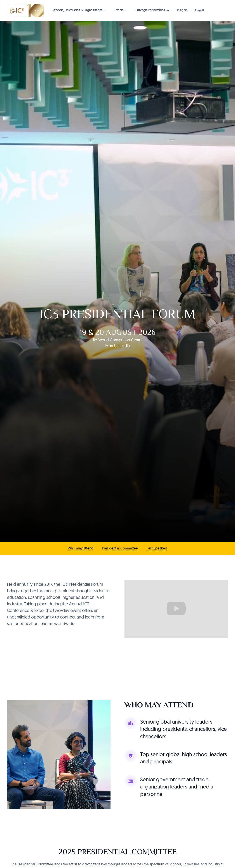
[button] (80, 10)
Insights (182, 10)
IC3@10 (199, 10)
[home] (25, 11)
